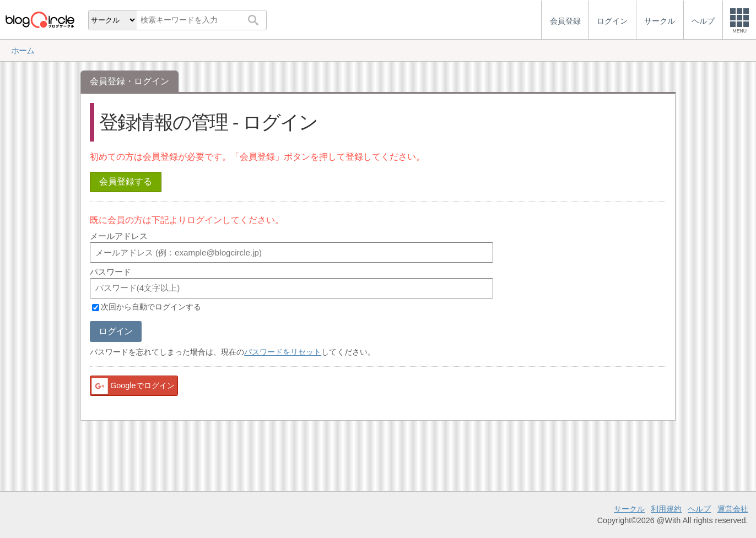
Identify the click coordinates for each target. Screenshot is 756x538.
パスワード (110, 272)
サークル (629, 509)
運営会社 (733, 509)
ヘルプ (699, 509)
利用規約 (666, 509)
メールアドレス (119, 236)
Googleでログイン (132, 386)
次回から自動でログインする (151, 307)
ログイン (115, 331)
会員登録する (126, 181)
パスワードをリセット (283, 352)
